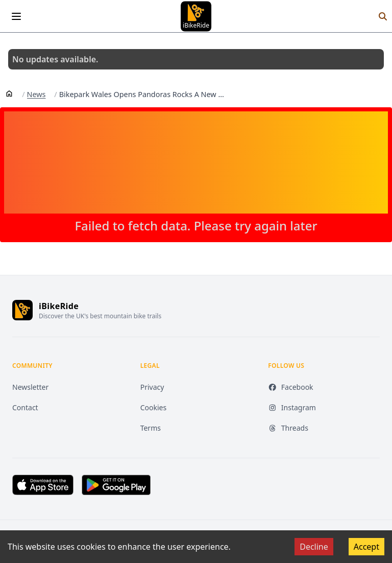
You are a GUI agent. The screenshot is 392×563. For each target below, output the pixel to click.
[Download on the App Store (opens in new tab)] (43, 485)
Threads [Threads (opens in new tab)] (288, 428)
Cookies (153, 407)
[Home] (9, 93)
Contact (25, 407)
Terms (151, 428)
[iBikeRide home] (22, 310)
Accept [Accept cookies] (366, 547)
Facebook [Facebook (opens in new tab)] (290, 387)
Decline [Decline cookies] (314, 547)
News (36, 95)
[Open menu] (16, 16)
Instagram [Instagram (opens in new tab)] (292, 407)
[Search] (383, 16)
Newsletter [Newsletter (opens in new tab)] (30, 387)
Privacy (152, 387)
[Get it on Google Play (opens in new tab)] (116, 485)
